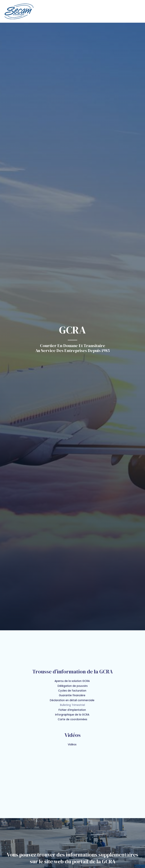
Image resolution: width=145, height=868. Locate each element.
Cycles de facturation (73, 691)
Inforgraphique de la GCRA (73, 715)
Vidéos (72, 745)
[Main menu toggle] (138, 11)
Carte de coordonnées (72, 719)
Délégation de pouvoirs (73, 686)
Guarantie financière (72, 695)
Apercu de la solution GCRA (72, 681)
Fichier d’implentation (72, 710)
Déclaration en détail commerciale (72, 700)
